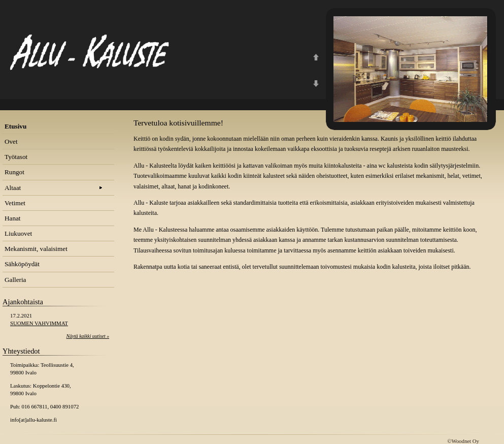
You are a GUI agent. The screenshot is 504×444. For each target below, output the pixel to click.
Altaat (13, 188)
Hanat (13, 218)
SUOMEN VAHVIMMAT (39, 323)
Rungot (14, 172)
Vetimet (15, 203)
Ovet (11, 141)
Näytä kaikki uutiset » (88, 336)
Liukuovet (18, 233)
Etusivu (15, 126)
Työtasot (16, 157)
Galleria (15, 280)
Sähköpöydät (22, 264)
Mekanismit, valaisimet (36, 249)
